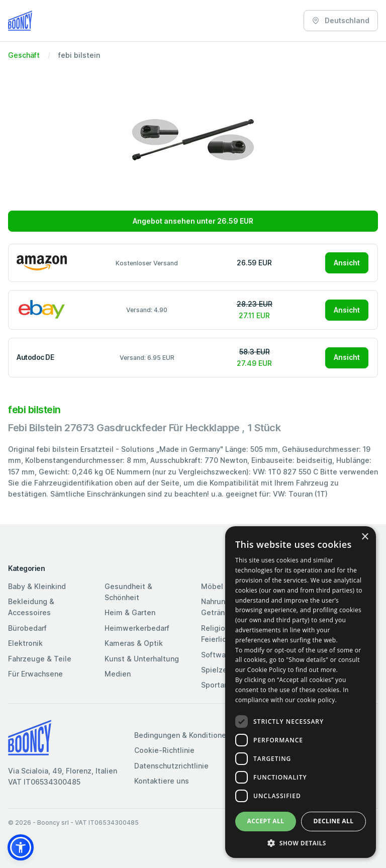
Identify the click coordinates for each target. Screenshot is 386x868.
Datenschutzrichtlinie (171, 766)
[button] (21, 847)
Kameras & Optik (134, 643)
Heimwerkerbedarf (137, 628)
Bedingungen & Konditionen (182, 735)
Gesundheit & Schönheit (128, 592)
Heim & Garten (130, 612)
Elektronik (25, 643)
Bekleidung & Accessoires (31, 607)
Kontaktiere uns (162, 781)
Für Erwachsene (35, 674)
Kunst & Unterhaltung (142, 659)
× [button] (365, 537)
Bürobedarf (27, 628)
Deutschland (341, 20)
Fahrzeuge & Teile (40, 659)
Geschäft (24, 55)
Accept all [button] (266, 821)
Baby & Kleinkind (37, 586)
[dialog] (301, 692)
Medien (118, 674)
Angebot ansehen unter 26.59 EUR (193, 221)
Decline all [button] (334, 821)
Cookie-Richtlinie (164, 750)
